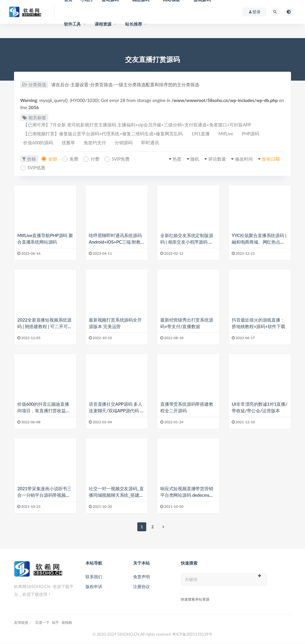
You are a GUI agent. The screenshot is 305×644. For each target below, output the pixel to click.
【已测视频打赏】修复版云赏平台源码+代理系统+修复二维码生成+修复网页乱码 (103, 134)
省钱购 (67, 623)
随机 (191, 159)
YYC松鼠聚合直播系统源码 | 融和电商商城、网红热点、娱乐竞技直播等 (259, 242)
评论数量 (214, 159)
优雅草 (70, 143)
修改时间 (242, 159)
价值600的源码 (39, 143)
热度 (173, 159)
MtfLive (229, 134)
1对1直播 (202, 134)
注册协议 (141, 587)
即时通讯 (154, 143)
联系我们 (94, 577)
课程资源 (103, 24)
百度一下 (42, 623)
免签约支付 (97, 143)
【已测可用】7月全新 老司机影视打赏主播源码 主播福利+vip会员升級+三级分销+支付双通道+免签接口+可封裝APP (138, 125)
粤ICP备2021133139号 (192, 634)
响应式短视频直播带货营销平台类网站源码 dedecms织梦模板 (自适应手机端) (187, 495)
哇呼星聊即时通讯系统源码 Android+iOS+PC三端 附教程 (115, 242)
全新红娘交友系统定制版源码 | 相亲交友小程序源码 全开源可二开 (187, 242)
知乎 (55, 623)
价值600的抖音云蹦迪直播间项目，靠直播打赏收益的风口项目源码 (44, 411)
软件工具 (73, 24)
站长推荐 (134, 24)
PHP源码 (254, 134)
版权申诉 (94, 587)
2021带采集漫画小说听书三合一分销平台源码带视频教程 (44, 495)
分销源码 (127, 143)
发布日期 (270, 159)
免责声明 (141, 577)
